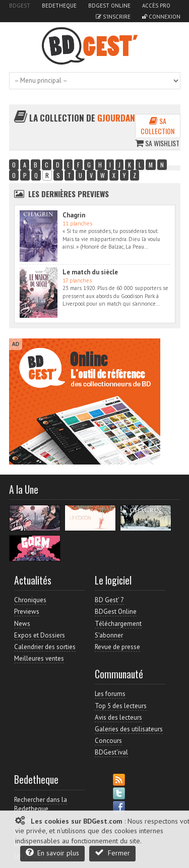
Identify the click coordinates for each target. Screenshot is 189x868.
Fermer (112, 853)
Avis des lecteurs (118, 717)
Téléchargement (118, 624)
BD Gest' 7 (109, 600)
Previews (27, 612)
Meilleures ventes (39, 658)
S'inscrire (113, 17)
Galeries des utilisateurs (129, 729)
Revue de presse (117, 647)
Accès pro (156, 6)
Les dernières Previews (69, 194)
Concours (108, 741)
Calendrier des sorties (45, 647)
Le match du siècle (90, 272)
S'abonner (109, 635)
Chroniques (30, 600)
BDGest (20, 6)
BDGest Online (109, 6)
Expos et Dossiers (40, 635)
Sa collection (157, 126)
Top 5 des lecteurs (121, 706)
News (22, 624)
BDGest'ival (111, 752)
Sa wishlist (157, 143)
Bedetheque (59, 6)
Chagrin (74, 215)
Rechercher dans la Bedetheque (41, 804)
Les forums (110, 694)
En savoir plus (52, 853)
